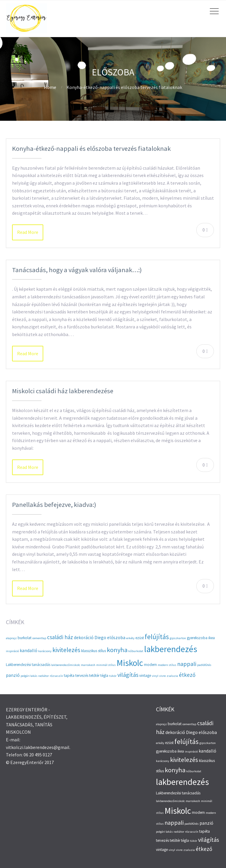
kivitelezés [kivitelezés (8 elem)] (66, 650)
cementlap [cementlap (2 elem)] (39, 638)
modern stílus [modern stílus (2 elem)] (167, 665)
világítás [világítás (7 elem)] (128, 675)
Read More (28, 232)
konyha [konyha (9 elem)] (117, 650)
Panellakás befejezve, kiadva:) (54, 505)
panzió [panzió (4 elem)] (13, 675)
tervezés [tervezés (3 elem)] (82, 676)
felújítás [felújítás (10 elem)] (157, 637)
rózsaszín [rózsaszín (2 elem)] (56, 676)
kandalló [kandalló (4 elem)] (29, 650)
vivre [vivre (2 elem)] (162, 676)
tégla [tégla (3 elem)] (104, 676)
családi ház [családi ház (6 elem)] (60, 637)
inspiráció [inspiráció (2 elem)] (12, 651)
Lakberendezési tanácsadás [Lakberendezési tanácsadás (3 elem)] (28, 665)
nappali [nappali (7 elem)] (187, 664)
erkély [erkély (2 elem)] (130, 638)
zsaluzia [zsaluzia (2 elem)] (172, 676)
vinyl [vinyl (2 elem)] (155, 676)
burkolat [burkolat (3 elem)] (25, 638)
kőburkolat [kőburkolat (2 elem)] (136, 651)
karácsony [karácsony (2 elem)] (45, 651)
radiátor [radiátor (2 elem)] (44, 676)
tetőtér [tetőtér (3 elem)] (94, 676)
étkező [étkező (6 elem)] (187, 675)
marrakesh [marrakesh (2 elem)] (88, 665)
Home (50, 87)
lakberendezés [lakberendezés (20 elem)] (171, 649)
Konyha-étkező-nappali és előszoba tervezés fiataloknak (91, 148)
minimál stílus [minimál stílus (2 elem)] (106, 665)
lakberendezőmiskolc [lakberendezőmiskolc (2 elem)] (66, 665)
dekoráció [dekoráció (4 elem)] (84, 638)
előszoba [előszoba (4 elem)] (116, 638)
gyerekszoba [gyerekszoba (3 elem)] (197, 638)
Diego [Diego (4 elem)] (100, 638)
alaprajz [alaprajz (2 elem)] (11, 638)
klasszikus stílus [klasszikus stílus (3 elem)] (94, 651)
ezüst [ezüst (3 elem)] (140, 638)
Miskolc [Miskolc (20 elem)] (130, 663)
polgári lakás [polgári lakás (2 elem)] (29, 676)
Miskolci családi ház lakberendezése (63, 391)
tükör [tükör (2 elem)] (113, 676)
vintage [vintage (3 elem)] (145, 676)
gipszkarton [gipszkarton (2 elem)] (178, 638)
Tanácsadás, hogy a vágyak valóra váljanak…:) (77, 270)
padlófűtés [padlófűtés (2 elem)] (204, 665)
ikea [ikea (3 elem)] (212, 638)
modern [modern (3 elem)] (150, 665)
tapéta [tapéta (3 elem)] (69, 676)
